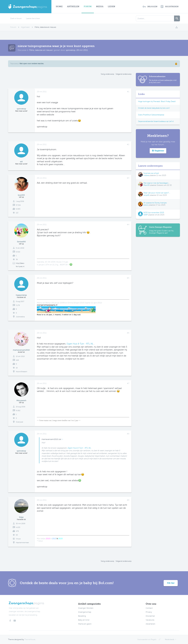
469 (17, 360)
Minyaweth (21, 400)
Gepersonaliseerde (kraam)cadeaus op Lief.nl (156, 121)
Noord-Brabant (22, 372)
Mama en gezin (85, 624)
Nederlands (170, 639)
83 (17, 535)
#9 (128, 500)
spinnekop (71, 50)
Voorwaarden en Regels (147, 639)
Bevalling (82, 616)
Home (59, 7)
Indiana (146, 175)
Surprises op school (151, 173)
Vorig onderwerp (107, 74)
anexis (146, 205)
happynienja (21, 295)
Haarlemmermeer (22, 543)
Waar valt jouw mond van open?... (157, 193)
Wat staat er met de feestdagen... (157, 183)
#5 (128, 278)
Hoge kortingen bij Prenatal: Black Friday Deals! (157, 101)
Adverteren (150, 624)
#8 (128, 434)
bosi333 (21, 195)
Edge (21, 517)
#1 (128, 92)
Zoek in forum (16, 18)
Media (100, 7)
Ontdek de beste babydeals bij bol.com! (154, 108)
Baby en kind (84, 620)
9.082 (18, 411)
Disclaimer (150, 616)
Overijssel (19, 422)
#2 (128, 144)
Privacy (149, 612)
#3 (128, 178)
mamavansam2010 (21, 350)
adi (21, 162)
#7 (128, 383)
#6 (128, 333)
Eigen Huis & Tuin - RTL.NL (80, 344)
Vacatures (150, 620)
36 (17, 259)
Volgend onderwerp (124, 74)
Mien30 (147, 185)
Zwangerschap (85, 612)
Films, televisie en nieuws (41, 50)
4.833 (18, 527)
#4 (128, 225)
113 (17, 213)
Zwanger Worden (86, 608)
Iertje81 (147, 195)
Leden (111, 7)
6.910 (18, 252)
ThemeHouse (30, 639)
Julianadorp (20, 317)
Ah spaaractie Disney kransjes (155, 203)
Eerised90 (21, 242)
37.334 (18, 205)
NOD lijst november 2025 (154, 213)
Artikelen (73, 7)
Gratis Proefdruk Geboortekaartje (151, 115)
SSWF (146, 215)
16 (17, 368)
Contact (149, 608)
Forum (88, 7)
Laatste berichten (33, 18)
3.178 (18, 305)
